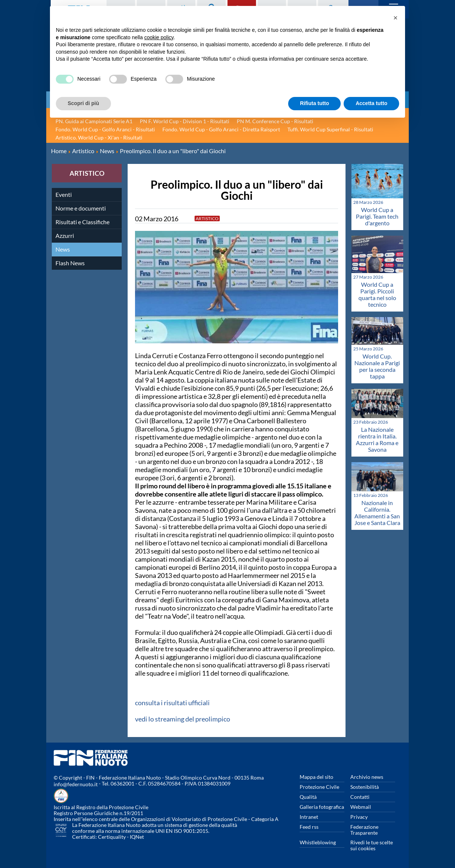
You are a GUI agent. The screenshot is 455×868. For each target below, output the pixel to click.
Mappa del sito (316, 777)
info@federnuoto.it (76, 784)
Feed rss (309, 827)
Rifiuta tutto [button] (315, 103)
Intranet (309, 817)
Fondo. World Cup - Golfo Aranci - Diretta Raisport (221, 129)
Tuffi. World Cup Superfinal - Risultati (330, 129)
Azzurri (65, 235)
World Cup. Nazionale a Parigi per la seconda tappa (377, 366)
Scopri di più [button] (83, 103)
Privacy (359, 817)
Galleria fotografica (322, 807)
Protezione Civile (319, 787)
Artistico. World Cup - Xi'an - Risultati (99, 137)
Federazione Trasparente (364, 830)
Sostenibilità (365, 787)
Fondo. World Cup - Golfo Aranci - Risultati (105, 129)
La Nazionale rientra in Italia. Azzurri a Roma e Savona (377, 439)
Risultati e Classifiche (82, 222)
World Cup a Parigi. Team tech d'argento (377, 216)
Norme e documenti (81, 208)
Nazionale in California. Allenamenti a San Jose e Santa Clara (377, 513)
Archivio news (367, 777)
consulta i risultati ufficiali (172, 703)
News (63, 249)
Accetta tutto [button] (371, 103)
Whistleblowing (318, 842)
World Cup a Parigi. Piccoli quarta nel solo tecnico (377, 294)
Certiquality (112, 837)
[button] (395, 18)
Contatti (360, 797)
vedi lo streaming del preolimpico (183, 719)
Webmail (361, 807)
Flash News (70, 263)
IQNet (137, 837)
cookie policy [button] (159, 37)
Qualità (308, 797)
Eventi (64, 194)
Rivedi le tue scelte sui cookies (372, 845)
